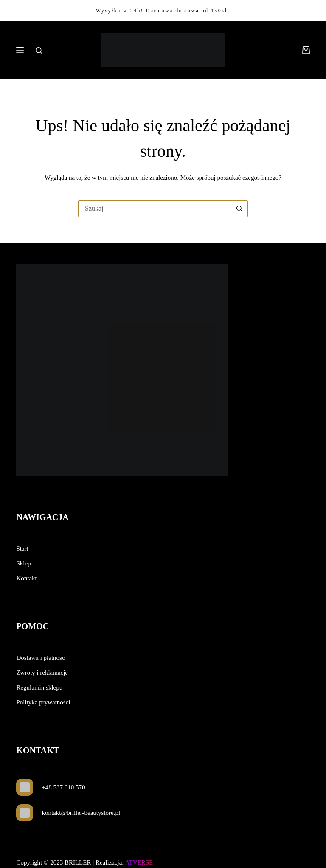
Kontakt (26, 578)
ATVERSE (139, 862)
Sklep (23, 563)
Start (22, 549)
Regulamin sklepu (39, 687)
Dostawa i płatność (40, 658)
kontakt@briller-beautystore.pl (81, 813)
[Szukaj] (39, 50)
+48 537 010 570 (63, 787)
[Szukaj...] (155, 209)
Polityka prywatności (43, 702)
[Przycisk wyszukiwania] (239, 209)
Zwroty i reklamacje (42, 673)
